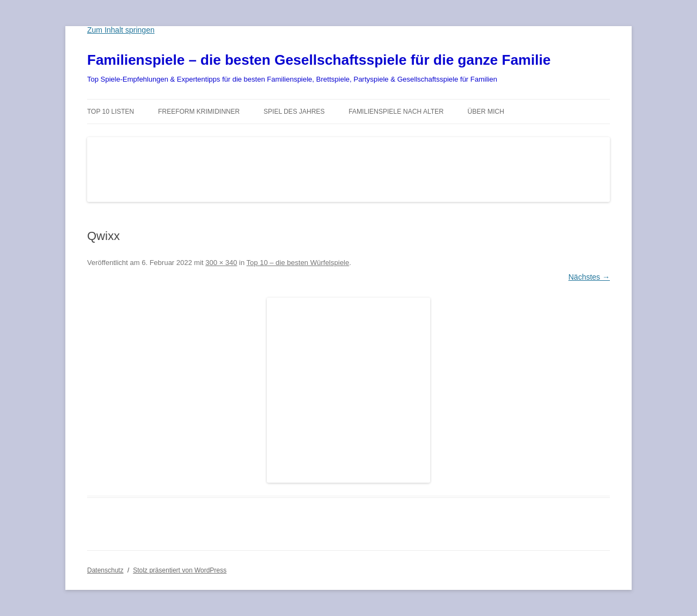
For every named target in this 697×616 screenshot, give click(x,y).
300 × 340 (221, 263)
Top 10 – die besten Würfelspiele (298, 263)
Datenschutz (105, 570)
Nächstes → (589, 277)
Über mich (486, 112)
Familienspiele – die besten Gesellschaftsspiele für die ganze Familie (319, 60)
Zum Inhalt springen (121, 30)
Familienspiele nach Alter (396, 112)
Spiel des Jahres (294, 112)
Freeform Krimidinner (199, 112)
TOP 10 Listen (111, 112)
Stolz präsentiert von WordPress (180, 570)
